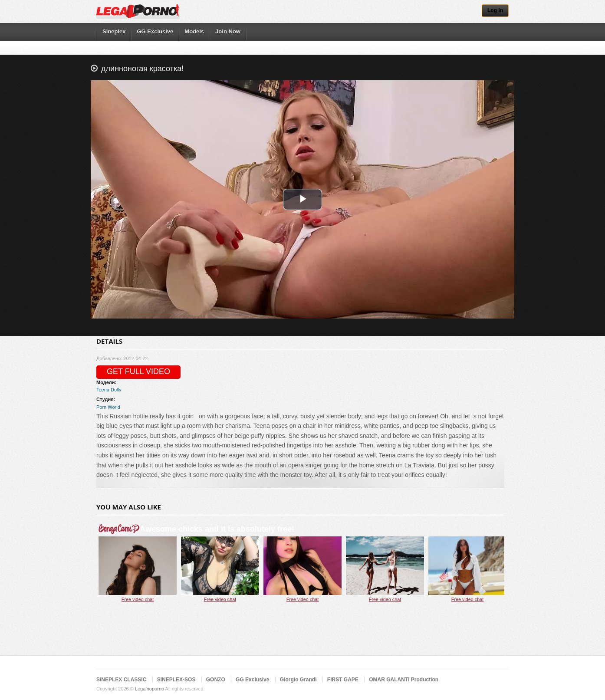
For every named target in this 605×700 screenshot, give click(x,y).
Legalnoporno (150, 689)
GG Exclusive (155, 31)
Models (194, 31)
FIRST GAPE (343, 680)
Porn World (108, 407)
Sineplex (114, 31)
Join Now (228, 31)
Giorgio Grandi (298, 680)
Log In (495, 10)
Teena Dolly (109, 390)
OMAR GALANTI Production (404, 680)
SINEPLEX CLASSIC (121, 680)
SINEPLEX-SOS (176, 680)
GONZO (216, 680)
